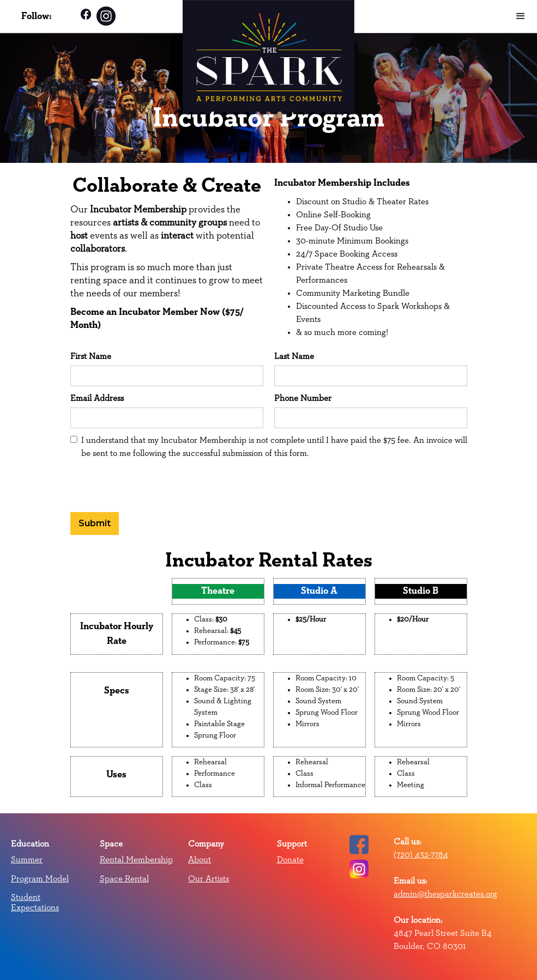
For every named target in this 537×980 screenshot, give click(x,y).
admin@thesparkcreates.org (445, 894)
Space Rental (124, 879)
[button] (521, 16)
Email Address (97, 398)
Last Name (294, 356)
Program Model (40, 879)
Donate (290, 860)
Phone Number (303, 398)
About (200, 860)
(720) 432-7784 (421, 855)
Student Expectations (35, 902)
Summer (27, 860)
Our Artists (209, 879)
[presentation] (153, 484)
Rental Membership (136, 860)
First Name (91, 356)
